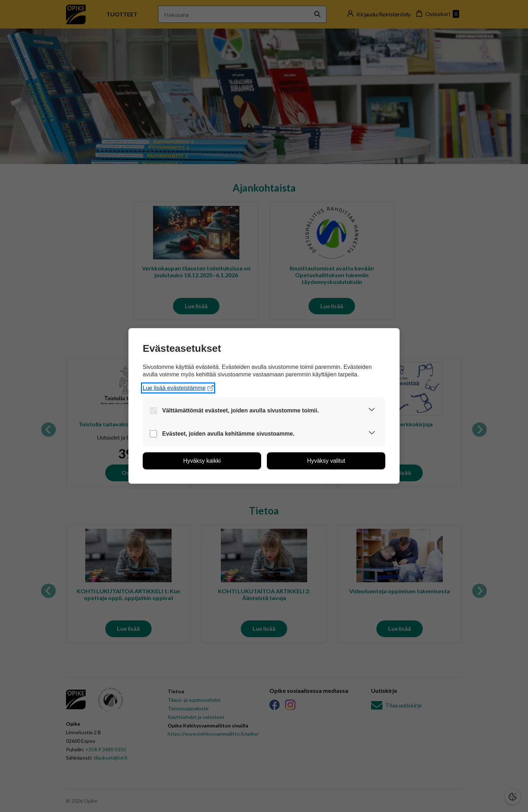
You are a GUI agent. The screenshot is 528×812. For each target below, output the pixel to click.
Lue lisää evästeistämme (178, 388)
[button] (372, 410)
